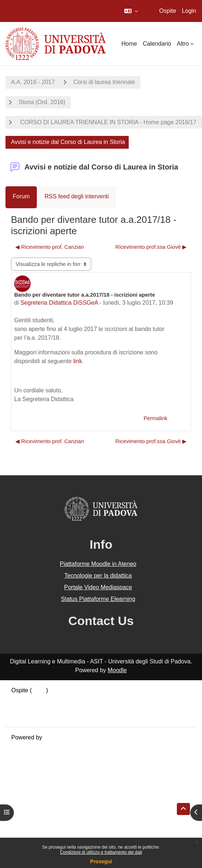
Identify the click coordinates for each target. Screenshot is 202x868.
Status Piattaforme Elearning (98, 599)
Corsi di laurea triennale (104, 82)
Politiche (22, 708)
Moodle (117, 670)
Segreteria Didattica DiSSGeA (59, 303)
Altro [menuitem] (183, 44)
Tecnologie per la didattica (98, 576)
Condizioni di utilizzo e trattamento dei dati (101, 852)
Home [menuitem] (129, 44)
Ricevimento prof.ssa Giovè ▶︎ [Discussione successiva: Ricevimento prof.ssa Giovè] (151, 247)
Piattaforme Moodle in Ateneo (98, 564)
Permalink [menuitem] (156, 418)
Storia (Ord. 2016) (42, 102)
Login (189, 11)
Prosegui (101, 861)
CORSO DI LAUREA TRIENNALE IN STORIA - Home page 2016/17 (108, 122)
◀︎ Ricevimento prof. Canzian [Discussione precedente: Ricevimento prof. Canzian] (50, 247)
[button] (131, 11)
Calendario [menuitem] (157, 44)
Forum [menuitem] (21, 196)
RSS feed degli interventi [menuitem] (77, 196)
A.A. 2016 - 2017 (33, 82)
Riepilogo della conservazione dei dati (60, 699)
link (78, 361)
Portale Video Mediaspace (98, 587)
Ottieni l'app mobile (36, 717)
